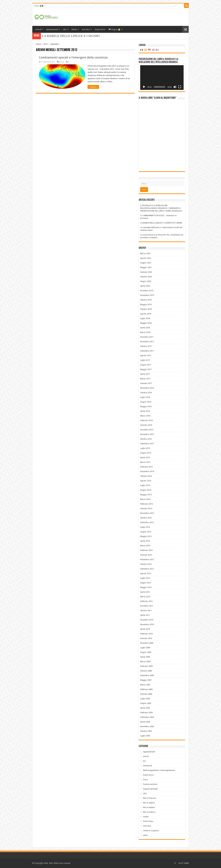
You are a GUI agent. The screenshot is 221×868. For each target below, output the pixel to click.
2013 (46, 44)
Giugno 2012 (146, 583)
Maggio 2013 (146, 536)
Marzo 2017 (145, 379)
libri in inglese (149, 803)
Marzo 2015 (145, 462)
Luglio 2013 (145, 527)
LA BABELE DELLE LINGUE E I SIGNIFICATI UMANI (161, 223)
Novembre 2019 (147, 295)
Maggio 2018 (146, 323)
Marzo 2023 (145, 253)
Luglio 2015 (145, 448)
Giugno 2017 (146, 365)
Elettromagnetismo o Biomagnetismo (159, 770)
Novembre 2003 (147, 726)
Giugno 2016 (146, 402)
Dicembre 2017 (147, 337)
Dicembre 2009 (147, 643)
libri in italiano (149, 807)
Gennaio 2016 (146, 425)
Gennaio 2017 (146, 383)
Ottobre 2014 (146, 476)
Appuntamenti (52, 29)
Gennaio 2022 (146, 272)
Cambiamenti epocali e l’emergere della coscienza (73, 57)
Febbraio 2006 (146, 689)
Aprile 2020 (145, 286)
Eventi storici (100, 29)
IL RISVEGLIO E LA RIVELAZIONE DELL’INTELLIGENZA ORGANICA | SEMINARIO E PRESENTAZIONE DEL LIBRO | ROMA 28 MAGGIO (161, 208)
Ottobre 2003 (146, 731)
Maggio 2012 (146, 587)
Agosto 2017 (146, 355)
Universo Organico (151, 831)
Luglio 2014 (145, 485)
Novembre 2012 (147, 559)
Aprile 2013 (145, 541)
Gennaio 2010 (146, 638)
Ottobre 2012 (146, 564)
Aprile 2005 (145, 708)
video (145, 835)
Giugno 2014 (146, 490)
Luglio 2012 (145, 578)
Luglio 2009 (145, 648)
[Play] (144, 87)
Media (74, 29)
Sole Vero (86, 29)
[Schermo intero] (180, 87)
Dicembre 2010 (147, 620)
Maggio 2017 (146, 369)
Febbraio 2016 (146, 420)
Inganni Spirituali (150, 789)
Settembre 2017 (147, 351)
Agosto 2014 (146, 481)
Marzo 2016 (145, 416)
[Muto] (175, 87)
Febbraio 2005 (146, 713)
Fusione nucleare (150, 784)
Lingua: (38, 6)
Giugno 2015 (146, 453)
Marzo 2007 (145, 685)
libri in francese (150, 798)
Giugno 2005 (146, 703)
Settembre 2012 (147, 569)
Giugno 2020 (146, 281)
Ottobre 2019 (146, 300)
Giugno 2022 (146, 263)
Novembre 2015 (147, 434)
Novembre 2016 (147, 388)
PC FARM (185, 863)
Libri (65, 29)
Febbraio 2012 (146, 601)
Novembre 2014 (147, 471)
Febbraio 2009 (146, 666)
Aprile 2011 (145, 615)
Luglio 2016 (145, 397)
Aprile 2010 (145, 629)
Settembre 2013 (147, 522)
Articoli (38, 29)
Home (38, 44)
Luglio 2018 (145, 318)
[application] (162, 78)
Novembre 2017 (147, 342)
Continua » (93, 87)
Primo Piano (148, 821)
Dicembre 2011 (147, 606)
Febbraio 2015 (146, 467)
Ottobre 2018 (146, 309)
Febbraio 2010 (146, 634)
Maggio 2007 (146, 680)
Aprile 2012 (145, 592)
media (146, 817)
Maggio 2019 (146, 304)
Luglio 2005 (145, 699)
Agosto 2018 (146, 314)
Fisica (145, 780)
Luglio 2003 (145, 736)
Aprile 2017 (145, 374)
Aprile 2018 (145, 328)
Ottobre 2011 (146, 611)
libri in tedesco (149, 812)
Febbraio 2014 (146, 504)
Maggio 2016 (146, 406)
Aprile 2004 (145, 722)
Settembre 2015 (147, 444)
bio (144, 761)
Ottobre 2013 (146, 518)
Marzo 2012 (145, 597)
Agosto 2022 (146, 258)
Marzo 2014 (145, 499)
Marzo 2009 (145, 662)
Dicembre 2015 (147, 430)
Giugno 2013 (146, 532)
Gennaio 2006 (146, 694)
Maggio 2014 (146, 495)
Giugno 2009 (146, 652)
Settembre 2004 (147, 717)
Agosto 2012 (146, 573)
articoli (62, 62)
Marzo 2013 (145, 546)
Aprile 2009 (145, 657)
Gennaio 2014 (146, 508)
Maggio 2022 (146, 267)
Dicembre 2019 (147, 291)
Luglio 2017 (145, 360)
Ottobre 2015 (146, 439)
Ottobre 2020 (146, 277)
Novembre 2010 (147, 624)
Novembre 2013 (147, 513)
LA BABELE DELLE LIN (59, 36)
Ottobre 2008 (146, 671)
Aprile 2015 (145, 457)
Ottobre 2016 (146, 393)
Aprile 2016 (145, 411)
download (147, 766)
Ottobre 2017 (146, 346)
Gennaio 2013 (146, 555)
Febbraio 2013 (146, 550)
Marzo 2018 (145, 332)
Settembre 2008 (147, 675)
